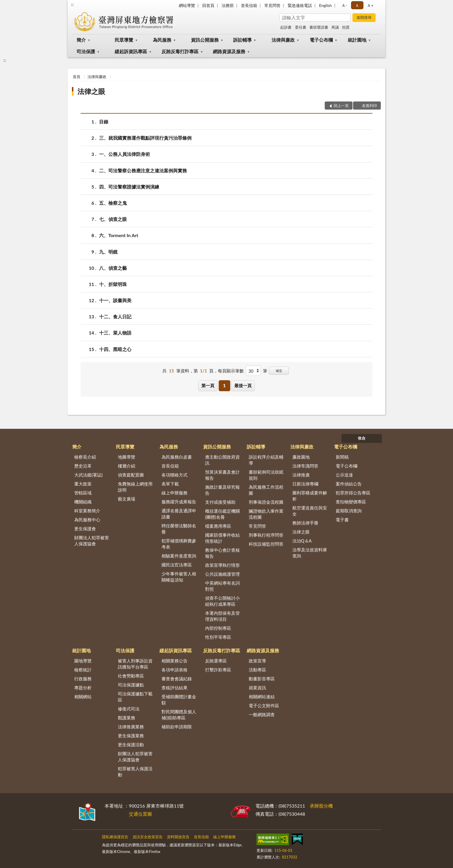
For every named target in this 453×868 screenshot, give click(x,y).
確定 (279, 371)
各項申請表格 (174, 670)
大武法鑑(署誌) (88, 475)
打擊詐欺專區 (218, 670)
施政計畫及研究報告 (222, 490)
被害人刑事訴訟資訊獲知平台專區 (135, 664)
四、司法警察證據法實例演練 (129, 187)
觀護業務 (127, 718)
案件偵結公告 (349, 484)
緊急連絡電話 (300, 5)
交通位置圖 (140, 814)
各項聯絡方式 (174, 475)
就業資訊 (257, 688)
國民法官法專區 (177, 565)
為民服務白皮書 (177, 457)
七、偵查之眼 (113, 219)
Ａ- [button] (344, 5)
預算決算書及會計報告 (222, 475)
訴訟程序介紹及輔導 (266, 460)
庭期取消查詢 (349, 511)
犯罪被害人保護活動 (135, 772)
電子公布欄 (321, 40)
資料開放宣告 (178, 837)
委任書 (301, 27)
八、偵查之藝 (113, 268)
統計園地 (357, 40)
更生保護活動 (131, 745)
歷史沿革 (83, 466)
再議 (335, 27)
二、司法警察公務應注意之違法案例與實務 (143, 170)
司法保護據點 (131, 685)
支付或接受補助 (220, 502)
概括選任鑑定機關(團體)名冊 (222, 514)
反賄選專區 (216, 661)
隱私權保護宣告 (115, 837)
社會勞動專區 (131, 676)
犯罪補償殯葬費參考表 (179, 544)
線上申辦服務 (174, 493)
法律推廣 (301, 475)
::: (72, 4)
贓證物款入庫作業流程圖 (266, 514)
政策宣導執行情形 (222, 565)
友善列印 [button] (370, 106)
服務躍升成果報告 (179, 502)
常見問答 (272, 5)
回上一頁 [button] (341, 106)
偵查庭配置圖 (131, 475)
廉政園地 (301, 457)
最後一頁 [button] (243, 385)
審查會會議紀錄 (177, 679)
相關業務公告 (174, 661)
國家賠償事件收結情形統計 (222, 538)
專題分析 (83, 688)
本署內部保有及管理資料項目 (222, 616)
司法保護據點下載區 (135, 697)
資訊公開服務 (205, 40)
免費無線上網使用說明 (135, 487)
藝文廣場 (127, 499)
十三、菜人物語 (115, 333)
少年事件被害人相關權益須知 (179, 577)
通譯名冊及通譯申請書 (179, 514)
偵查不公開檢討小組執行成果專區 (222, 601)
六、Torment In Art (119, 235)
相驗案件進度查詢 (179, 556)
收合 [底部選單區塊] (362, 438)
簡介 (81, 40)
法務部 (228, 5)
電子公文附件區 (264, 706)
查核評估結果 (174, 688)
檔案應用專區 (218, 526)
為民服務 (162, 40)
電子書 (342, 520)
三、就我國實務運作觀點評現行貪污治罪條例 (145, 138)
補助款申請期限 (177, 727)
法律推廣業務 (131, 727)
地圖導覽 (127, 457)
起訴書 (286, 27)
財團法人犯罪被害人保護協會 (92, 541)
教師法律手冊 (305, 523)
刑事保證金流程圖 (266, 502)
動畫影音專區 (262, 679)
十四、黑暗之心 (115, 349)
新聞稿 (342, 457)
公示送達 (344, 475)
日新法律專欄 (305, 484)
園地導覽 (83, 661)
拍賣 (346, 27)
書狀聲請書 (319, 27)
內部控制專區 (218, 628)
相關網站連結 (262, 697)
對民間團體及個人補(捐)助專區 (179, 715)
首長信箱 (249, 5)
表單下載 (170, 484)
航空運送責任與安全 (310, 511)
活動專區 (257, 670)
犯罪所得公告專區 (353, 493)
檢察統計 (83, 670)
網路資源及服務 (229, 51)
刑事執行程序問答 (266, 535)
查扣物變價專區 (351, 502)
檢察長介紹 (85, 457)
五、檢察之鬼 (113, 203)
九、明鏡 (108, 252)
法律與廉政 (283, 40)
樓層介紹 (127, 466)
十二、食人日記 (115, 316)
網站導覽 (187, 5)
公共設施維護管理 (222, 574)
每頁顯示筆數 (231, 371)
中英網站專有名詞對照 (222, 586)
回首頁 (208, 5)
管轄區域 (83, 493)
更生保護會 (85, 529)
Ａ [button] (357, 5)
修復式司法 (129, 709)
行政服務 (83, 679)
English (326, 5)
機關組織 (83, 502)
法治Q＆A (302, 541)
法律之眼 (91, 91)
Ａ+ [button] (370, 5)
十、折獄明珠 (113, 284)
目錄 (104, 122)
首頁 (77, 77)
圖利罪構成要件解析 (310, 496)
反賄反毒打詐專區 (180, 51)
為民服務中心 (87, 520)
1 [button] (224, 385)
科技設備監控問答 (266, 544)
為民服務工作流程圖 (266, 490)
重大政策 (83, 484)
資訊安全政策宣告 (148, 837)
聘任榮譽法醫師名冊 (179, 529)
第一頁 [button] (208, 385)
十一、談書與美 (115, 300)
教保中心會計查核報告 (222, 553)
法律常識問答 (305, 466)
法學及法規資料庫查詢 (310, 553)
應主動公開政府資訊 (222, 460)
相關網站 (83, 697)
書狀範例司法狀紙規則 (266, 475)
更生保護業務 (131, 736)
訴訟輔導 (242, 40)
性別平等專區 (218, 637)
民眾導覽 (124, 40)
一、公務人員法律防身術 (125, 154)
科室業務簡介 (87, 511)
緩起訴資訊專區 (131, 51)
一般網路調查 (262, 714)
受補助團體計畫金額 (179, 700)
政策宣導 (257, 661)
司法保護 (86, 51)
